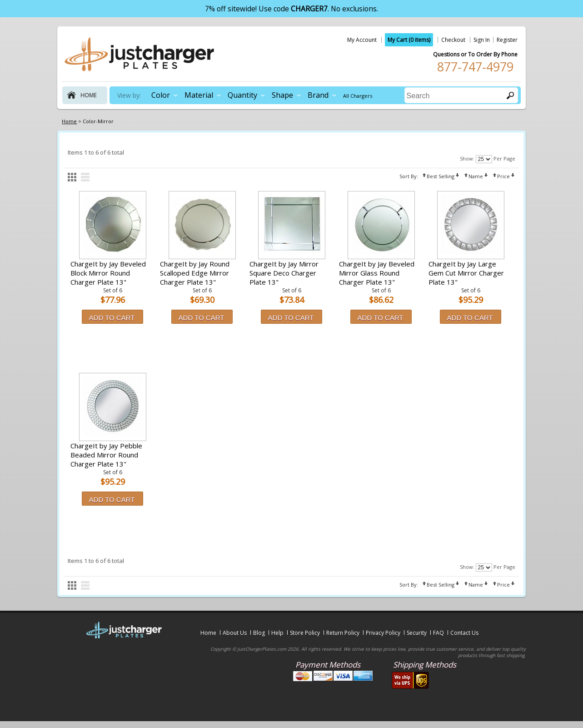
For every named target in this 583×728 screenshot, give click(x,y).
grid (72, 177)
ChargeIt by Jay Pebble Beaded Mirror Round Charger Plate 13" (106, 455)
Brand (318, 95)
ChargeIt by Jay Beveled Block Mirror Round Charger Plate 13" (108, 273)
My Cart (409, 40)
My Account (362, 40)
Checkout (453, 40)
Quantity (242, 95)
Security (417, 633)
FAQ (438, 633)
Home (208, 633)
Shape (282, 95)
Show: (467, 158)
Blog (259, 633)
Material (199, 95)
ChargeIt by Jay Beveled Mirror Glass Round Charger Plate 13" (377, 273)
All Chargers (358, 96)
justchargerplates (140, 54)
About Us (235, 633)
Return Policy (343, 633)
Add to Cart (112, 318)
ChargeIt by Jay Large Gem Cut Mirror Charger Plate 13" (466, 273)
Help (277, 633)
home (88, 95)
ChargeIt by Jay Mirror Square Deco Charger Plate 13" (284, 273)
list (85, 177)
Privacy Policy (383, 633)
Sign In (482, 40)
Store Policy (305, 633)
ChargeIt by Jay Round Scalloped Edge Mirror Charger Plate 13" (195, 273)
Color (161, 95)
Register (507, 40)
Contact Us (464, 633)
